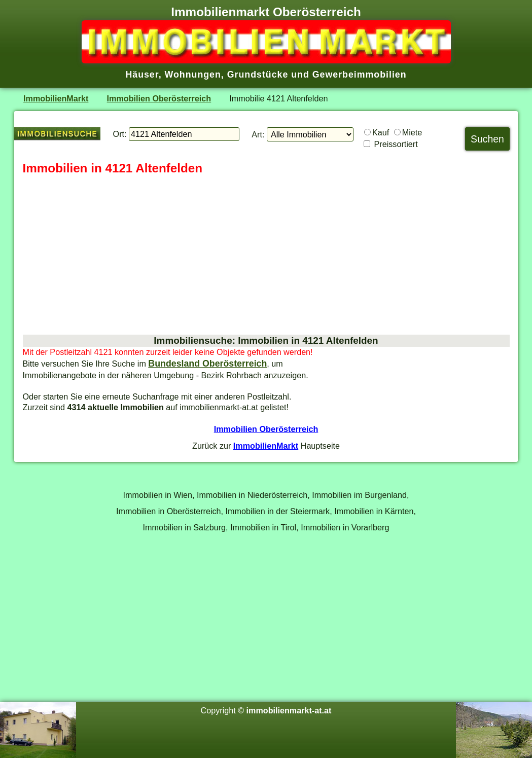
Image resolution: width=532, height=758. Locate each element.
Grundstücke (258, 75)
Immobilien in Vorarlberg (345, 527)
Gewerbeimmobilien (360, 75)
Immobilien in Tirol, (264, 527)
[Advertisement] (266, 256)
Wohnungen (193, 75)
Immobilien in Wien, (159, 495)
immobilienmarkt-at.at (289, 710)
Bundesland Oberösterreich (207, 364)
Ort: (120, 134)
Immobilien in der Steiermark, (279, 511)
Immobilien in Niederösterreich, (253, 495)
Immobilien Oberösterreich (159, 98)
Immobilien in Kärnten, (375, 511)
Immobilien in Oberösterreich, (170, 511)
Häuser (142, 75)
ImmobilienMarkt (56, 98)
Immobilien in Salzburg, (186, 527)
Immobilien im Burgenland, (360, 495)
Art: (258, 134)
